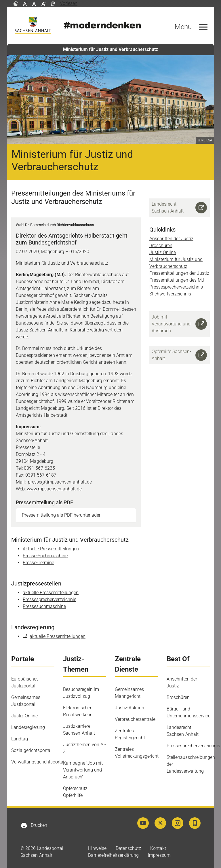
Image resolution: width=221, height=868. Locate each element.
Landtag (20, 739)
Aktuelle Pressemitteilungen (51, 549)
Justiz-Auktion (129, 708)
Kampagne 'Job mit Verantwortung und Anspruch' (83, 770)
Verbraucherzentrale (135, 719)
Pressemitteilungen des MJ (177, 280)
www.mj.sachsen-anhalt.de (54, 489)
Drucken (34, 825)
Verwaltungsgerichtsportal (38, 762)
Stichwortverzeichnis (170, 294)
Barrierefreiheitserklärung (113, 855)
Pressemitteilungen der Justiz (179, 273)
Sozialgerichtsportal (31, 750)
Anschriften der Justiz (171, 239)
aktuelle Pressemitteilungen (51, 593)
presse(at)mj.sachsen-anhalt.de (60, 482)
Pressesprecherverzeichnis (49, 599)
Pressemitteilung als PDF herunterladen (62, 515)
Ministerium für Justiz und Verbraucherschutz (110, 49)
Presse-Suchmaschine (45, 556)
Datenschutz (128, 848)
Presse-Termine (38, 563)
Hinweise (97, 848)
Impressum (159, 855)
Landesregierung (28, 727)
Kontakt (158, 848)
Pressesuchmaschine (44, 606)
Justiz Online (163, 252)
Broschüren (161, 246)
